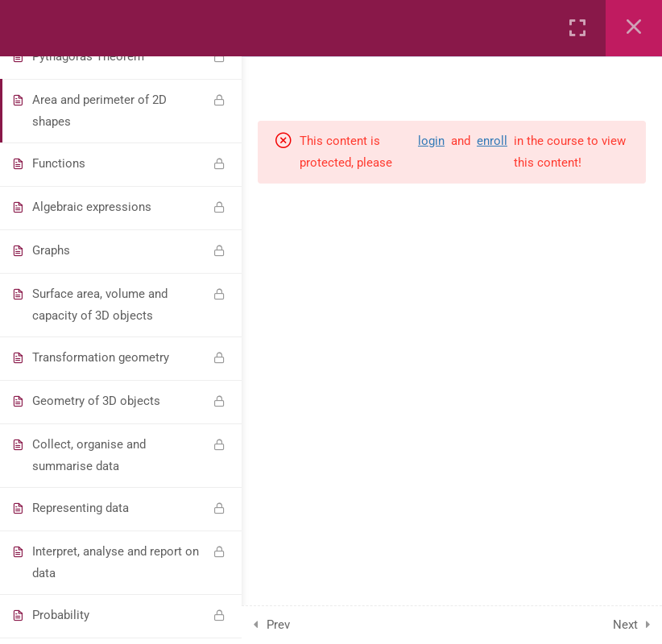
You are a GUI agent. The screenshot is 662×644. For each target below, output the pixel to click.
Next (625, 625)
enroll (492, 141)
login (431, 141)
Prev (278, 625)
